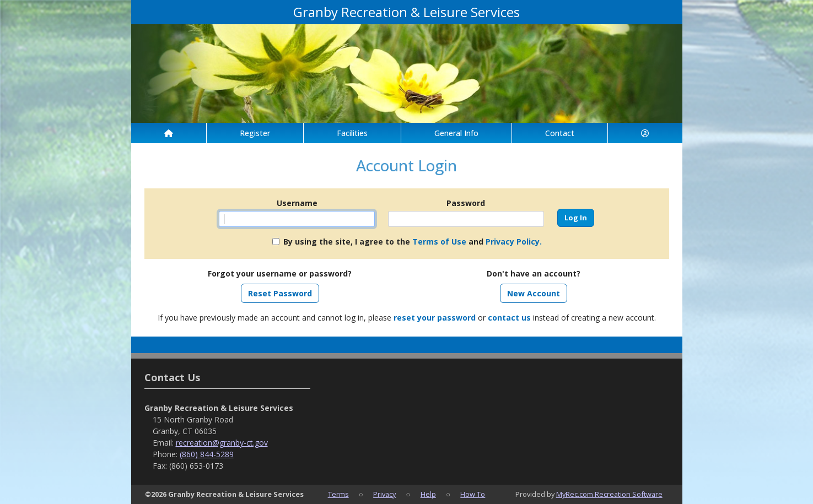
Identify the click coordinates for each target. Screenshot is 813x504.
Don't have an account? (534, 273)
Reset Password (280, 293)
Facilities (352, 133)
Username (297, 203)
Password (466, 203)
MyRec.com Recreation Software (609, 494)
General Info (456, 133)
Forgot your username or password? (280, 273)
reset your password (435, 318)
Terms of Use (439, 242)
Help (428, 494)
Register (255, 133)
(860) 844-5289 (207, 454)
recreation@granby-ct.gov (222, 443)
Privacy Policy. (514, 242)
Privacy (384, 494)
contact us (509, 318)
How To (473, 494)
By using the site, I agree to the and (413, 242)
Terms (338, 494)
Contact (560, 133)
